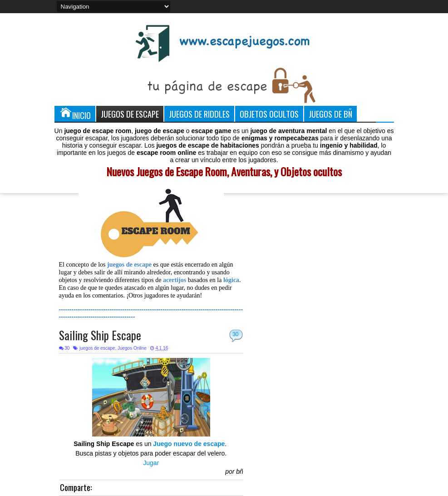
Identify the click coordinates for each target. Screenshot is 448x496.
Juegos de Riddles (199, 114)
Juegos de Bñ (330, 114)
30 (235, 334)
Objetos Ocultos (269, 114)
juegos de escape (97, 348)
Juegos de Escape (130, 114)
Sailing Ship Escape (100, 335)
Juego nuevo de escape (189, 444)
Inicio (75, 114)
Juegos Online (132, 348)
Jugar (151, 463)
